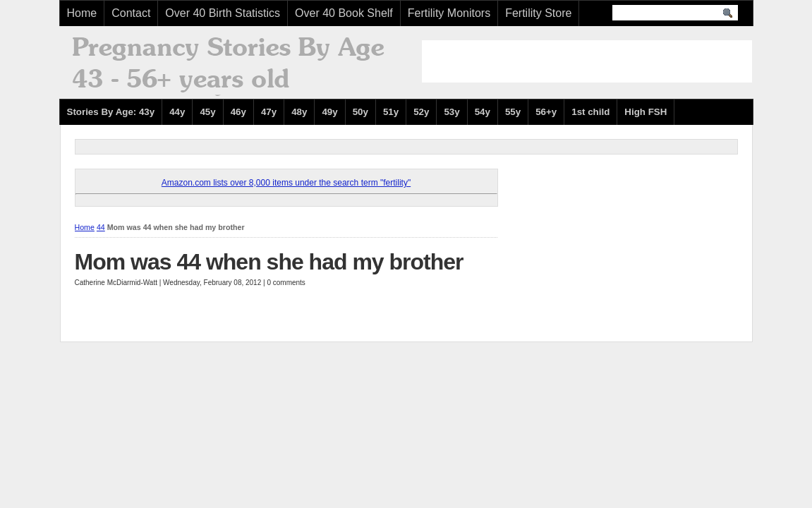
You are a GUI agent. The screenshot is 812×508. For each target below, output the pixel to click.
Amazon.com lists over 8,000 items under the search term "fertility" (286, 183)
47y (269, 112)
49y (329, 112)
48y (299, 112)
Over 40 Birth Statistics (223, 13)
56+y (546, 112)
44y (177, 112)
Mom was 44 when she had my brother (269, 262)
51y (391, 112)
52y (421, 112)
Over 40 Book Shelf (344, 13)
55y (513, 112)
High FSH (646, 112)
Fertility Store (538, 13)
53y (452, 112)
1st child (590, 112)
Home (82, 13)
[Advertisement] (587, 61)
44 (101, 227)
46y (238, 112)
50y (360, 112)
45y (207, 112)
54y (483, 112)
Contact (131, 13)
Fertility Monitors (449, 13)
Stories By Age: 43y (111, 112)
